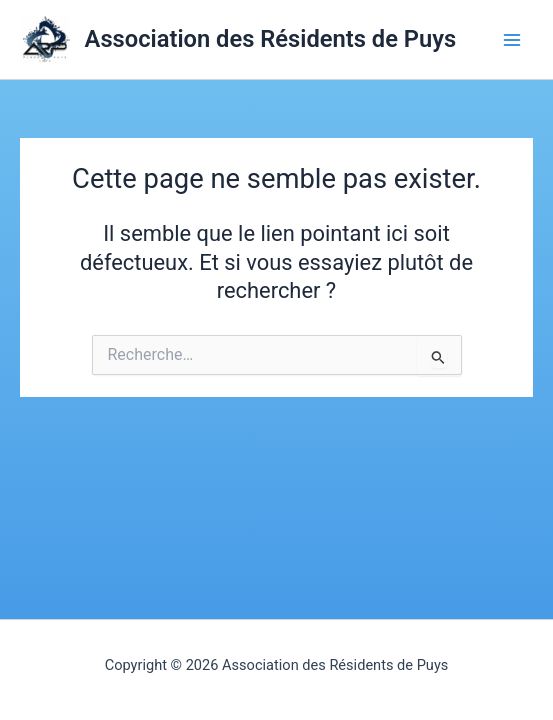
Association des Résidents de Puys (271, 39)
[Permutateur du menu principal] (512, 40)
